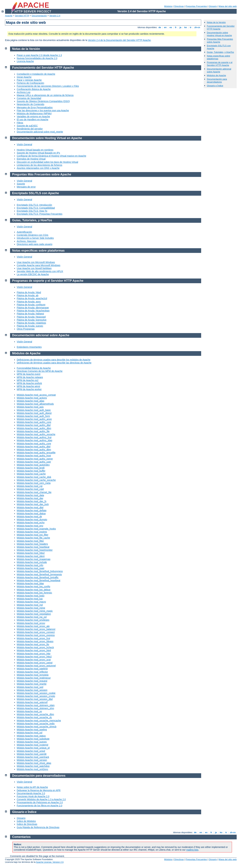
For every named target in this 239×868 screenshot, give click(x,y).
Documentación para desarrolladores (217, 81)
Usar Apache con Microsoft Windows (36, 262)
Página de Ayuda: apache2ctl (32, 298)
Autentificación (24, 232)
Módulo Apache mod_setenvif (32, 702)
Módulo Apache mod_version (32, 760)
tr (191, 27)
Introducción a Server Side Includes (35, 238)
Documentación (39, 16)
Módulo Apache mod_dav (30, 498)
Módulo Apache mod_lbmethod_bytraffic (38, 577)
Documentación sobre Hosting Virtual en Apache (219, 34)
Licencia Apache (25, 61)
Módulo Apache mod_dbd (30, 507)
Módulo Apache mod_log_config (33, 586)
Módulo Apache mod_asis (30, 407)
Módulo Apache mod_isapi (30, 568)
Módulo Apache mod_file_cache (33, 538)
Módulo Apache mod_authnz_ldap (35, 440)
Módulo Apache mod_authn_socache (36, 434)
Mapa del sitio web (228, 6)
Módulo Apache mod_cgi (30, 486)
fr (176, 27)
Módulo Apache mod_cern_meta (34, 483)
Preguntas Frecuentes (196, 6)
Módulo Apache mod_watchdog (33, 766)
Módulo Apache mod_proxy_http (34, 654)
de (160, 27)
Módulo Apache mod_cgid (30, 489)
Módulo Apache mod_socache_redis (36, 724)
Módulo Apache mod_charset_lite (34, 492)
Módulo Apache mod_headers (32, 544)
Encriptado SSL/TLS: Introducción (34, 205)
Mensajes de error (26, 187)
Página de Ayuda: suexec (30, 326)
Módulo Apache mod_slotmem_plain (36, 705)
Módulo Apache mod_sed (30, 687)
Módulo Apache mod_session (32, 690)
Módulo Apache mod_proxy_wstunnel (36, 666)
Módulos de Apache (216, 75)
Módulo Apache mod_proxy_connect (36, 632)
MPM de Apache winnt (28, 386)
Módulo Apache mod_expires (32, 532)
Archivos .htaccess (27, 241)
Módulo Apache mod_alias (30, 401)
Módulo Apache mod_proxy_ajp (33, 626)
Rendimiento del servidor (30, 129)
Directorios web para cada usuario (35, 244)
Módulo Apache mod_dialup (31, 514)
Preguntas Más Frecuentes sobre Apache (220, 41)
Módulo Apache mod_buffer (31, 471)
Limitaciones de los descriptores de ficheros (40, 165)
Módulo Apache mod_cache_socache (36, 480)
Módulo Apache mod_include (32, 562)
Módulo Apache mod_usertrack (33, 757)
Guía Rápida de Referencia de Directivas (38, 827)
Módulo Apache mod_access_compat (36, 395)
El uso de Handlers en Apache (32, 120)
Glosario (213, 6)
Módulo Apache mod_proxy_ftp (33, 644)
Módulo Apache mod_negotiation (34, 614)
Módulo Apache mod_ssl (30, 733)
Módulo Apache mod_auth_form (33, 416)
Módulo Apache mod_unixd (31, 751)
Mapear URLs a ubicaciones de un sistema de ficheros (45, 95)
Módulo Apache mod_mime (31, 608)
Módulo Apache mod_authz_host (34, 456)
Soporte (21, 184)
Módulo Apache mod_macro (31, 602)
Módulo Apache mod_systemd (32, 745)
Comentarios (21, 837)
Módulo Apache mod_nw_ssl (32, 617)
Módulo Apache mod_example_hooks (36, 529)
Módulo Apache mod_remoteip (33, 675)
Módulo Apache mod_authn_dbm (34, 428)
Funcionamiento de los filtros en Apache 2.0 (40, 806)
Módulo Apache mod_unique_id (33, 748)
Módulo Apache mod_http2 (31, 553)
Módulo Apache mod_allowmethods (35, 404)
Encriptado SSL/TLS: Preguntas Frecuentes (40, 214)
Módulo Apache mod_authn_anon (34, 419)
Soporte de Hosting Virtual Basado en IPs (38, 153)
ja (180, 27)
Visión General (24, 144)
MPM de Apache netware (30, 377)
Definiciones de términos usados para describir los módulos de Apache (54, 360)
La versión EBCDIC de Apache (33, 274)
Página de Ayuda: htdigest (30, 314)
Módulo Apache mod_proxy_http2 (34, 657)
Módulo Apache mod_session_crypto (36, 696)
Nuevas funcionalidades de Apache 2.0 (37, 58)
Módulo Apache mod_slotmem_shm (35, 708)
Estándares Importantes (29, 347)
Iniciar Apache (24, 77)
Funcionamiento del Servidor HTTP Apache (43, 68)
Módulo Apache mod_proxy (31, 623)
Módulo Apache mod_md (30, 605)
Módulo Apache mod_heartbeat (33, 547)
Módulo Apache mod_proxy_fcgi (33, 638)
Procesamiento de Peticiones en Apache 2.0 (40, 802)
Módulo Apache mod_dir (29, 517)
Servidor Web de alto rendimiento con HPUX (40, 271)
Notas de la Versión (216, 22)
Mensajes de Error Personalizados (35, 107)
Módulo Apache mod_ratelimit (32, 669)
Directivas (179, 6)
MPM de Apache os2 (28, 380)
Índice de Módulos (26, 821)
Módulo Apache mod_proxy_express (36, 635)
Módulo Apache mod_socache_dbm (35, 714)
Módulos (168, 6)
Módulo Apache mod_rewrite (32, 684)
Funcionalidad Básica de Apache (34, 368)
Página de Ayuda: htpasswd (31, 317)
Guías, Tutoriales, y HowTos (220, 52)
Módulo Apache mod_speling (32, 730)
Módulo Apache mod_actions (32, 398)
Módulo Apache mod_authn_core (34, 422)
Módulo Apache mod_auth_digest (34, 413)
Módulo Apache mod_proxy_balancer (36, 629)
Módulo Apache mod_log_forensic (34, 593)
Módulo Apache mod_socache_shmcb (37, 727)
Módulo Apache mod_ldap (30, 583)
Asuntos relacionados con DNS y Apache (38, 168)
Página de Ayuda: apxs (29, 302)
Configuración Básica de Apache (34, 89)
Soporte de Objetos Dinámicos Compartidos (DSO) (43, 101)
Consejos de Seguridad (29, 98)
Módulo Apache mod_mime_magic (35, 611)
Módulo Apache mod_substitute (33, 739)
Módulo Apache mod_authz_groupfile (36, 453)
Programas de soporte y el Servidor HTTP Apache (220, 64)
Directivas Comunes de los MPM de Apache (40, 371)
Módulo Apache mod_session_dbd (35, 699)
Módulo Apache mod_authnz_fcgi (34, 437)
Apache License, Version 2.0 (50, 862)
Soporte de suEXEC (27, 126)
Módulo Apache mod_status (31, 736)
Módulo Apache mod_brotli (31, 468)
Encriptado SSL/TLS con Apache (36, 193)
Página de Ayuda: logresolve (32, 320)
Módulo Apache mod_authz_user (34, 462)
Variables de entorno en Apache (33, 116)
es (171, 27)
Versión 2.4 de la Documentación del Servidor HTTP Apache (119, 40)
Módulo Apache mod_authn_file (33, 431)
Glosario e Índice (215, 86)
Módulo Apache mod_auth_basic (34, 410)
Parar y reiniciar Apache (29, 80)
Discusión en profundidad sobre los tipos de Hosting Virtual (47, 162)
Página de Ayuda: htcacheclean (33, 311)
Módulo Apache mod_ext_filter (32, 535)
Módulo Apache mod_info (30, 565)
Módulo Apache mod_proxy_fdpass (35, 641)
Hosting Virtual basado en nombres (35, 150)
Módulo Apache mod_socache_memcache (39, 721)
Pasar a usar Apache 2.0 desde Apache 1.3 (39, 55)
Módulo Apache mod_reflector (32, 672)
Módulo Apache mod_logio (31, 596)
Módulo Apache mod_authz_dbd (34, 447)
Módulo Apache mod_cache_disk (34, 477)
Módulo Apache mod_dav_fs (32, 501)
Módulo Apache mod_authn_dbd (34, 425)
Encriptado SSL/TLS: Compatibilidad (36, 208)
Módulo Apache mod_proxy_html (34, 650)
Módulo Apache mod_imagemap (34, 559)
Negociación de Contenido (30, 104)
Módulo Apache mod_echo (31, 523)
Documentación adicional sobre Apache (219, 70)
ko (186, 27)
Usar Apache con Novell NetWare (34, 268)
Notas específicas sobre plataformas (38, 251)
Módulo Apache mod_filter (30, 541)
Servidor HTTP (22, 16)
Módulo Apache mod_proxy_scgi (34, 660)
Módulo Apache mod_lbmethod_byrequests (39, 574)
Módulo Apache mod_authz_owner (35, 459)
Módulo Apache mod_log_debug (34, 590)
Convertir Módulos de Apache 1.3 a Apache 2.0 (41, 799)
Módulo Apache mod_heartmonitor (35, 550)
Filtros (20, 123)
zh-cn (197, 27)
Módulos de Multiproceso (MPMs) (34, 113)
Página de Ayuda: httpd (29, 292)
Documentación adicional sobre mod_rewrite (40, 132)
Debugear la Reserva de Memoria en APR (39, 790)
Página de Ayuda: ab (28, 295)
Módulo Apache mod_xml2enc (32, 769)
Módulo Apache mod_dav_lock (33, 504)
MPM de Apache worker (29, 389)
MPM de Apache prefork (29, 383)
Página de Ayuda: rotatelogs (31, 323)
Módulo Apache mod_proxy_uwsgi (35, 663)
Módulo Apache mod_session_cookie (36, 693)
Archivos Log (24, 92)
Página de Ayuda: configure (31, 305)
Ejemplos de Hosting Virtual (31, 159)
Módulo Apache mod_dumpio (32, 520)
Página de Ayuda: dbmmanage (33, 308)
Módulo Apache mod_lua (30, 599)
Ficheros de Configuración (30, 83)
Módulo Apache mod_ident (31, 556)
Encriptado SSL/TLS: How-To (32, 211)
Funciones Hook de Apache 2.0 (33, 796)
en (165, 27)
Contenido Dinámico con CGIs (32, 235)
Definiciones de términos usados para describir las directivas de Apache (54, 363)
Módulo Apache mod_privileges (33, 620)
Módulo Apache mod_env (30, 526)
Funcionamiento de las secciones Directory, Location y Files (48, 86)
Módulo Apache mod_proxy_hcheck (35, 647)
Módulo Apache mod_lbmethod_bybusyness (40, 571)
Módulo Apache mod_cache (31, 474)
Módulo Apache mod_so (29, 711)
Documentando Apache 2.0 (31, 793)
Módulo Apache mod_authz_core (34, 444)
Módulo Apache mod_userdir (32, 754)
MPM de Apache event (29, 374)
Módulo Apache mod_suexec (32, 742)
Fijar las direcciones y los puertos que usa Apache (43, 110)
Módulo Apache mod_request (32, 681)
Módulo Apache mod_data (30, 495)
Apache (9, 16)
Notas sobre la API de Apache (32, 787)
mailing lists (192, 850)
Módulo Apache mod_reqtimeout (34, 678)
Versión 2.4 (55, 16)
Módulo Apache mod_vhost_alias (34, 763)
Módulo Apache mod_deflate (32, 510)
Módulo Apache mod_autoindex (33, 465)
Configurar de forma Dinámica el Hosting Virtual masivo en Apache (52, 156)
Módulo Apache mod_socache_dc (34, 717)
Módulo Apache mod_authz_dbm (34, 450)
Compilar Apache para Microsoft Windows (39, 265)
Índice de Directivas (27, 824)
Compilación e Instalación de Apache (36, 74)
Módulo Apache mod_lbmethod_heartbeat (39, 580)
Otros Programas (26, 329)
